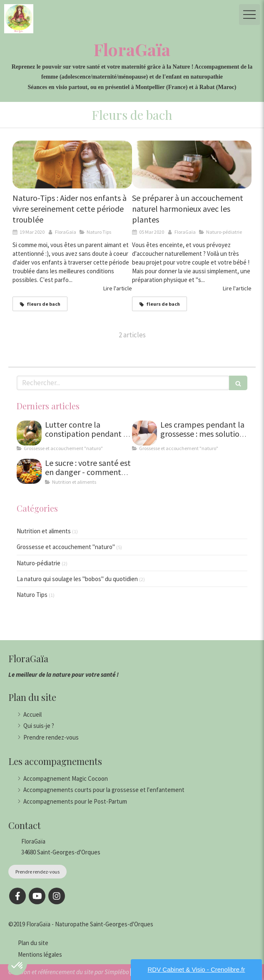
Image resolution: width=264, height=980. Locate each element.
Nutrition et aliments (44, 531)
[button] (17, 966)
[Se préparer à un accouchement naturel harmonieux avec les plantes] (192, 165)
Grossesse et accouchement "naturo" (66, 547)
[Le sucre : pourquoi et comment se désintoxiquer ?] (29, 471)
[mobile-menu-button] (249, 15)
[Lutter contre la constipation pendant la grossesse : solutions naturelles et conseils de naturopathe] (29, 433)
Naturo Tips (32, 595)
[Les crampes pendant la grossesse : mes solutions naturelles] (144, 433)
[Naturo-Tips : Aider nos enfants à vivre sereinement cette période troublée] (72, 165)
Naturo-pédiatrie (39, 563)
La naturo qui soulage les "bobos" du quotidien (77, 579)
